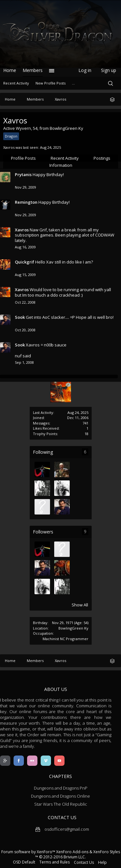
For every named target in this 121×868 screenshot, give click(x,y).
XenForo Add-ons (72, 852)
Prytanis (23, 174)
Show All (80, 605)
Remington (26, 202)
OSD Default (24, 862)
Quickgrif (25, 262)
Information (61, 165)
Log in (85, 70)
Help (102, 862)
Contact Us (84, 862)
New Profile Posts (50, 83)
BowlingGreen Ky (73, 628)
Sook (20, 317)
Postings (102, 158)
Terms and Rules (55, 862)
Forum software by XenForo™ (29, 852)
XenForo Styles (107, 852)
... (73, 83)
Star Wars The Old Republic (61, 804)
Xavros (22, 230)
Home (10, 70)
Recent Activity (65, 158)
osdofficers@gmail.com (62, 829)
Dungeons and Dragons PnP (61, 788)
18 (86, 434)
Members (33, 70)
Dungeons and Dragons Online (60, 796)
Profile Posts (23, 158)
